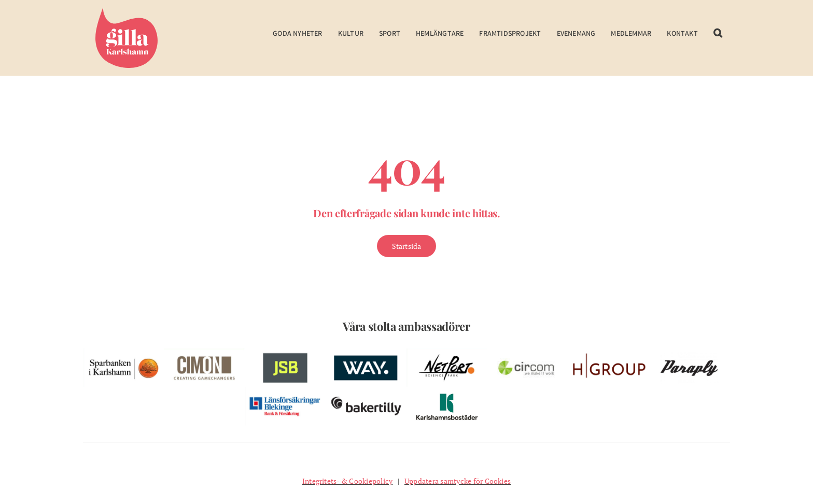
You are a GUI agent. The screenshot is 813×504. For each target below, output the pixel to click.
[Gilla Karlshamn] (127, 12)
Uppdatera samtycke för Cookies (458, 481)
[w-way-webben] (366, 353)
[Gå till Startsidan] (407, 246)
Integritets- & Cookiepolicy (347, 481)
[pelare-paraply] (690, 353)
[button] (718, 40)
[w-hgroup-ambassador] (609, 353)
